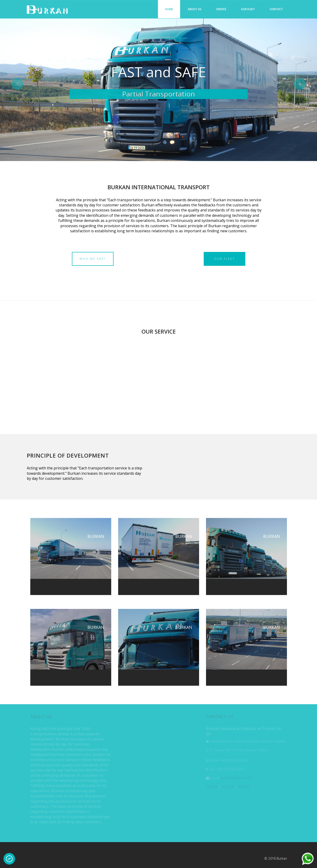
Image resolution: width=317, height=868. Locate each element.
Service (221, 9)
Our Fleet (248, 9)
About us (195, 9)
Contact (276, 9)
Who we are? (93, 259)
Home (169, 9)
